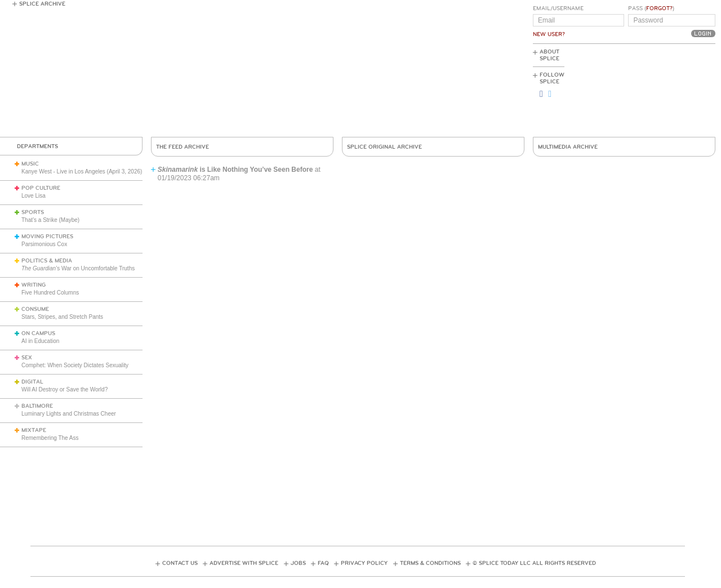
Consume (35, 309)
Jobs (298, 563)
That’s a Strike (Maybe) (50, 220)
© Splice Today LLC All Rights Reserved (534, 563)
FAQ (323, 563)
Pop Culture (41, 188)
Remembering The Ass (50, 438)
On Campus (38, 333)
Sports (33, 212)
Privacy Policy (364, 563)
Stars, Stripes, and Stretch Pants (62, 317)
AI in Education (40, 341)
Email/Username (558, 8)
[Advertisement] (665, 91)
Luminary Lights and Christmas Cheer (69, 414)
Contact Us (180, 563)
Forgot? (659, 8)
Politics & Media (47, 261)
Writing (34, 285)
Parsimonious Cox (44, 244)
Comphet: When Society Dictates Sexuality (75, 365)
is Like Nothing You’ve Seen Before (235, 170)
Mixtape (34, 430)
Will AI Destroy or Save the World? (64, 389)
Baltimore (37, 406)
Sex (27, 358)
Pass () (651, 8)
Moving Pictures (47, 237)
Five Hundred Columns (50, 293)
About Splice (549, 55)
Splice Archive (42, 4)
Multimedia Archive (568, 147)
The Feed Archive (183, 147)
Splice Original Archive (384, 147)
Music (30, 164)
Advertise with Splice (244, 563)
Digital (32, 382)
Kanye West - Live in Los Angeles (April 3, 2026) (82, 171)
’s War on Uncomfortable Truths (78, 268)
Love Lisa (34, 196)
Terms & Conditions (430, 563)
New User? (549, 34)
